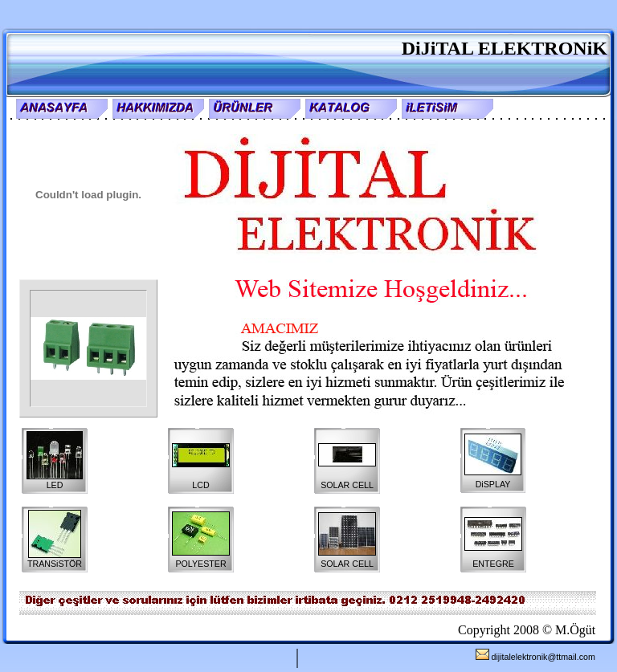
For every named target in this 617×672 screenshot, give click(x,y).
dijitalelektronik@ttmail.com (535, 657)
